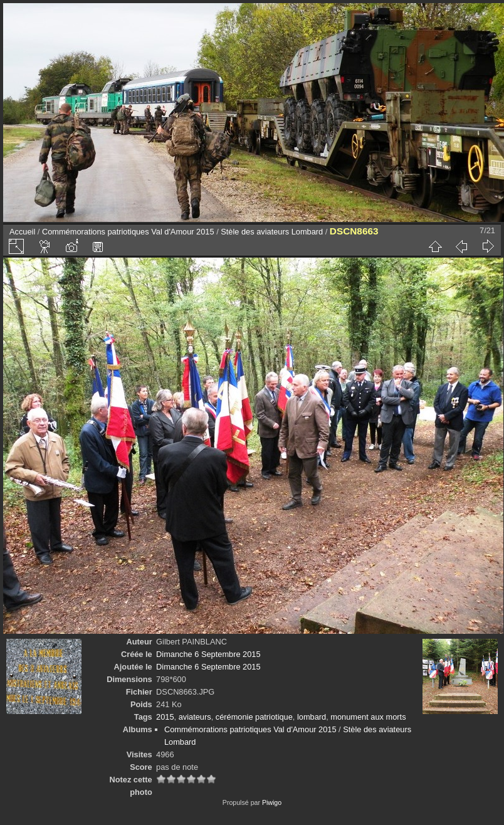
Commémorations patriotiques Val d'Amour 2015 (128, 232)
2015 (165, 717)
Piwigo (272, 802)
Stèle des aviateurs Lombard (272, 232)
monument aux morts (368, 717)
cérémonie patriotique (254, 717)
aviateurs (195, 717)
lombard (312, 717)
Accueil (22, 232)
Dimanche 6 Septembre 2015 (208, 654)
